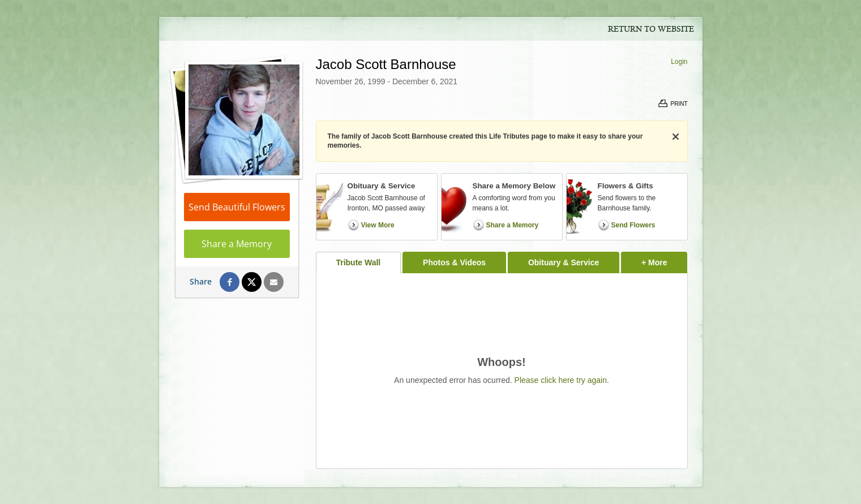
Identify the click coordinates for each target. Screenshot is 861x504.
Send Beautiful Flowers (237, 207)
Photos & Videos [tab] (454, 262)
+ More (664, 259)
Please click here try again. (562, 380)
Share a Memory (237, 244)
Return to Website (651, 29)
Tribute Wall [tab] (358, 262)
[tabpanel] (502, 371)
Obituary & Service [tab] (564, 262)
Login (679, 62)
